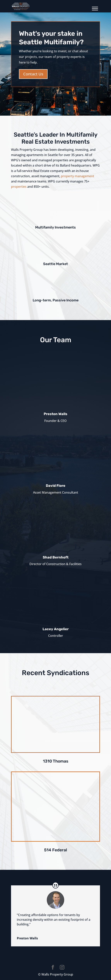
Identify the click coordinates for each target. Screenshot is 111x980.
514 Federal (56, 850)
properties (19, 187)
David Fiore (56, 486)
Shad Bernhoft (56, 557)
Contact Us (33, 74)
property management (78, 176)
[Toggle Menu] (95, 8)
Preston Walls (55, 414)
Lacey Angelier (56, 629)
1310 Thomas (56, 761)
